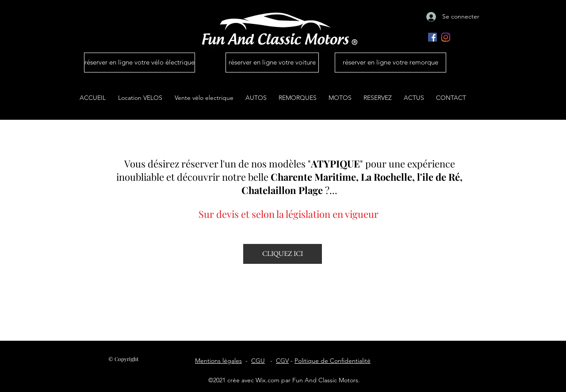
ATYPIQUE (335, 164)
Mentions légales (218, 361)
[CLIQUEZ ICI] (283, 254)
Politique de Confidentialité (333, 361)
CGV (282, 361)
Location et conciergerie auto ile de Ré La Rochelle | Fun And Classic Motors (283, 143)
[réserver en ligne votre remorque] (390, 63)
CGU (258, 361)
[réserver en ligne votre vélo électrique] (140, 63)
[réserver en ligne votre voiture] (272, 63)
